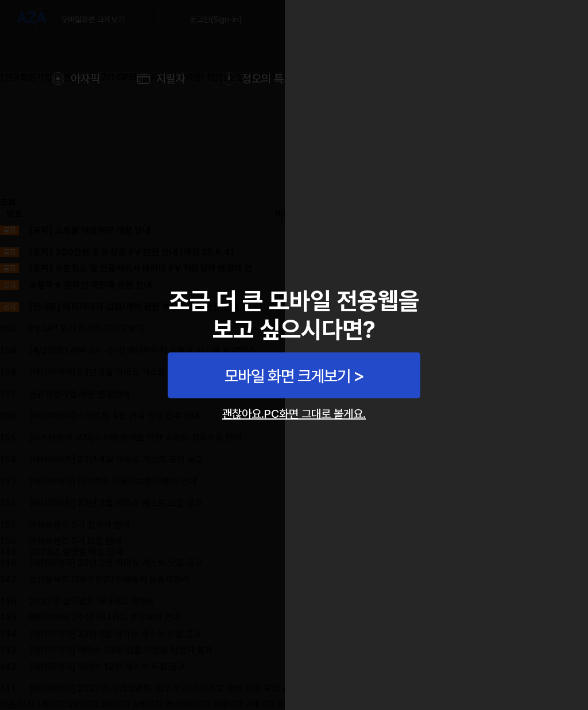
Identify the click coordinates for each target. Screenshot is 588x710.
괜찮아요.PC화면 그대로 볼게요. (294, 414)
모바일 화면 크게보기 (287, 376)
